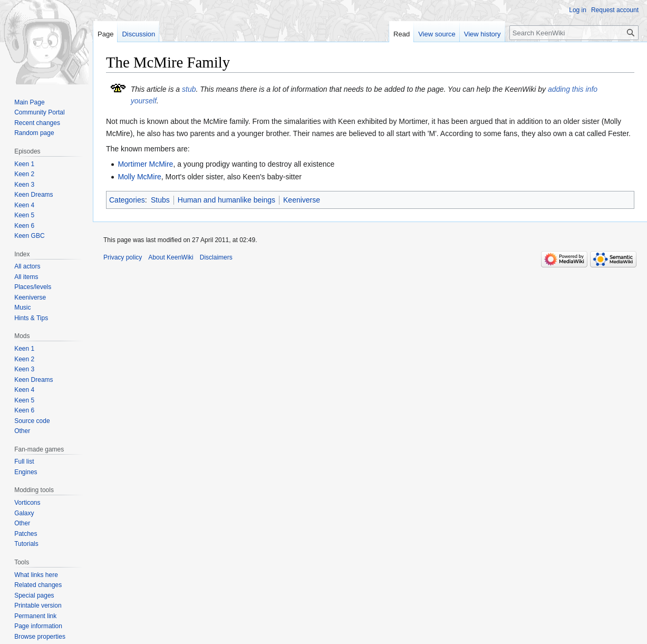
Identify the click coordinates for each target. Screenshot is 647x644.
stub (189, 89)
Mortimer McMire (145, 164)
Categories (127, 200)
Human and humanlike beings (226, 200)
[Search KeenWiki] (574, 33)
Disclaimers (216, 257)
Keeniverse (302, 200)
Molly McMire (139, 177)
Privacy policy (123, 257)
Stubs (160, 200)
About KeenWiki (171, 257)
